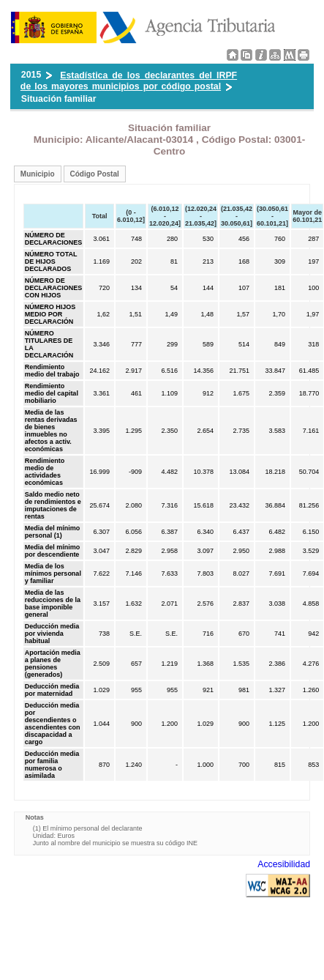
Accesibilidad (284, 864)
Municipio (38, 174)
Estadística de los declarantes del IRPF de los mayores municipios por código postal (129, 81)
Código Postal (95, 174)
